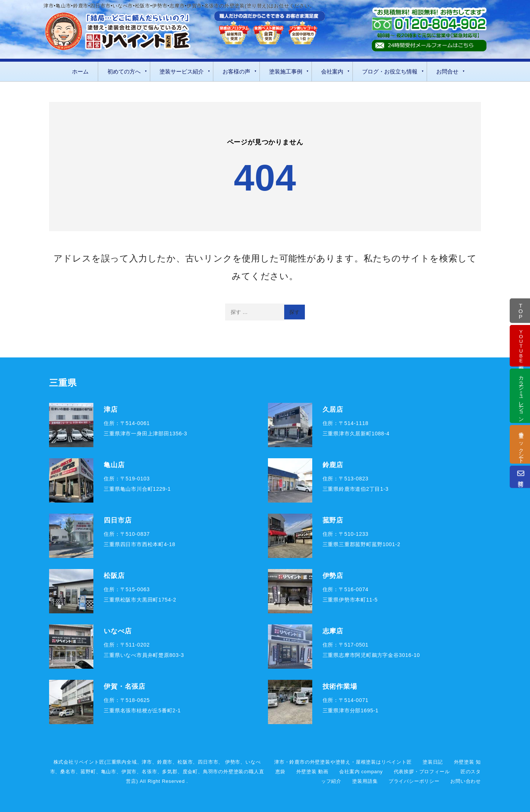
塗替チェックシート (521, 444)
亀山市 (109, 772)
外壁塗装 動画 (312, 772)
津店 (111, 409)
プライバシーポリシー (414, 781)
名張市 (149, 772)
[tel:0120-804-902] (429, 24)
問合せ (521, 477)
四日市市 (208, 762)
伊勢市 (233, 762)
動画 (521, 345)
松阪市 (185, 762)
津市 (147, 762)
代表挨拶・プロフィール (422, 772)
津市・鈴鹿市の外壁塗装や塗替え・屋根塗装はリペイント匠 (343, 762)
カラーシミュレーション (521, 395)
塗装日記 (433, 762)
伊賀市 (129, 772)
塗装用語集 (365, 781)
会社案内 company (361, 772)
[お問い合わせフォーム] (429, 46)
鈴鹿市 (165, 762)
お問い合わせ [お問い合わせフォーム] (466, 781)
